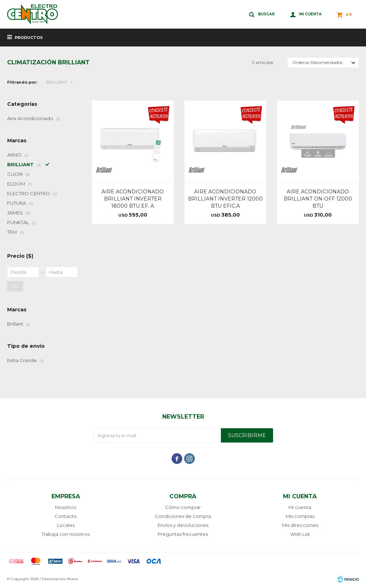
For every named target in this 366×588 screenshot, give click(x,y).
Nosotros (66, 507)
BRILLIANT (57, 82)
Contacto (66, 516)
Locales (66, 525)
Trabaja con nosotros (66, 534)
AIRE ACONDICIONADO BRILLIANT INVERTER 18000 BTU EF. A (133, 199)
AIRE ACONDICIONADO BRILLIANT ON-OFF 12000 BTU (318, 199)
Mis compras (300, 516)
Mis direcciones (300, 525)
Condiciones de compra (183, 516)
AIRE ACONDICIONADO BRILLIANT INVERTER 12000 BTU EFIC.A (225, 199)
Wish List (300, 534)
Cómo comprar (183, 507)
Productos (29, 38)
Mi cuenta (300, 507)
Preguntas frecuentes (183, 534)
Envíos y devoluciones (183, 525)
